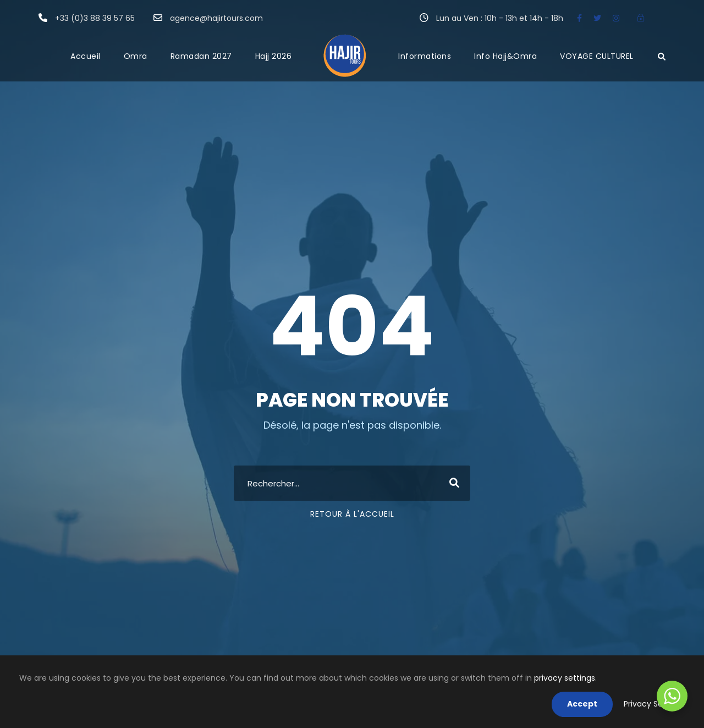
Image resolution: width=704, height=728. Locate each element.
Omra (136, 56)
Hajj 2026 (274, 56)
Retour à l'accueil (352, 514)
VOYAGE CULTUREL (597, 56)
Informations (425, 56)
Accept (582, 704)
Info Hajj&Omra (505, 56)
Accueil (86, 56)
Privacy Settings (654, 704)
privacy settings (565, 678)
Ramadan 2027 (201, 56)
